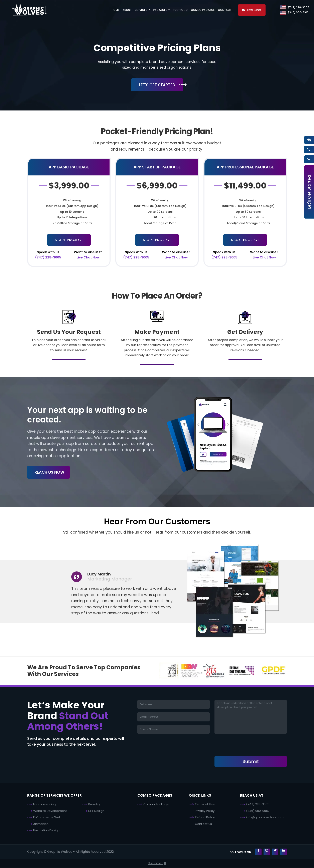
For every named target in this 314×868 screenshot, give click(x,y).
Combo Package (203, 10)
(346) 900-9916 (294, 12)
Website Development (50, 811)
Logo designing (44, 805)
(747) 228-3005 (294, 7)
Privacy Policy (205, 811)
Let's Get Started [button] (157, 85)
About (127, 10)
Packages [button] (160, 10)
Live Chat (252, 10)
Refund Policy (205, 818)
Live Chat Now (88, 255)
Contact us (203, 824)
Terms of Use (205, 805)
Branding (95, 805)
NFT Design (96, 811)
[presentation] (245, 745)
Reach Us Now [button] (50, 473)
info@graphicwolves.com (265, 818)
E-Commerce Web (47, 818)
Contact (225, 10)
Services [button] (141, 10)
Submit (251, 762)
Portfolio (180, 10)
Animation (41, 824)
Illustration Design (46, 831)
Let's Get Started (309, 192)
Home (115, 10)
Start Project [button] (69, 240)
